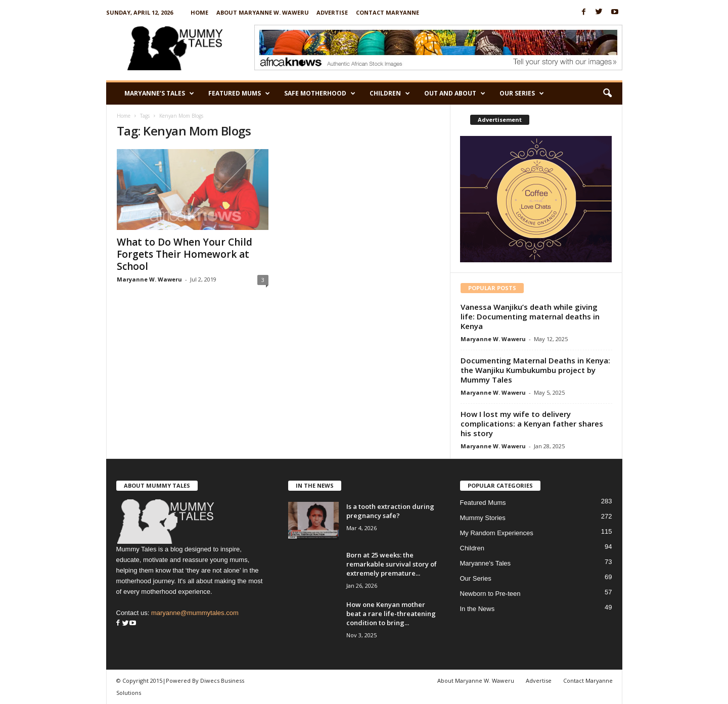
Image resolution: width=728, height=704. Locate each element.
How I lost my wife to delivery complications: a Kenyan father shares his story (532, 424)
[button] (607, 93)
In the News (477, 609)
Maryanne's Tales (486, 563)
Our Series (522, 93)
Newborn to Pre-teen (490, 594)
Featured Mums (239, 93)
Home (199, 12)
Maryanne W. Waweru (149, 279)
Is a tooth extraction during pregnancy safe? (390, 511)
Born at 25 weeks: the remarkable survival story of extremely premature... (392, 564)
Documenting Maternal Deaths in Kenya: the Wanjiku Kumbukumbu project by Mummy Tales (535, 370)
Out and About (455, 93)
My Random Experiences (497, 533)
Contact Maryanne (388, 12)
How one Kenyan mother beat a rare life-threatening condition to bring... (391, 614)
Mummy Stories (483, 518)
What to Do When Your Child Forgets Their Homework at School (185, 254)
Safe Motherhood (320, 93)
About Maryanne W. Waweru (263, 12)
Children (390, 93)
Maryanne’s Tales (159, 93)
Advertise (332, 12)
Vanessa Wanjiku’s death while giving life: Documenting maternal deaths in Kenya (530, 316)
